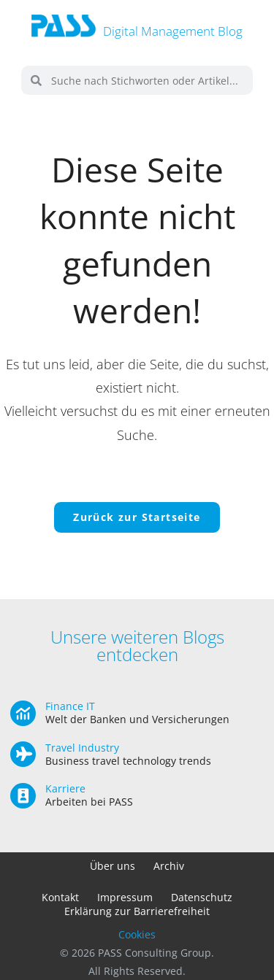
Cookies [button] (137, 934)
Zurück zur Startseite (137, 517)
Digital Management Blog (173, 31)
